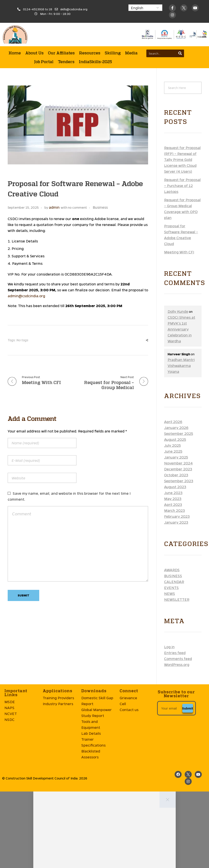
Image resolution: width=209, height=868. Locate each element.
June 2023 (173, 268)
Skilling (113, 30)
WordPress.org (177, 440)
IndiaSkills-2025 (95, 39)
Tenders (66, 39)
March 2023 (174, 286)
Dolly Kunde (178, 87)
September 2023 (179, 256)
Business (173, 351)
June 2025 (173, 227)
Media (131, 30)
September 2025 (179, 209)
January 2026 (176, 203)
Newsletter (177, 375)
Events (171, 363)
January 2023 (176, 298)
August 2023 (175, 262)
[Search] (180, 31)
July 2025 (172, 221)
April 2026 (173, 197)
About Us (34, 30)
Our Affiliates (61, 30)
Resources (90, 30)
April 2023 (173, 280)
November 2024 (178, 238)
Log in (169, 422)
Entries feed (175, 428)
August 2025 (175, 215)
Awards (172, 345)
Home (15, 30)
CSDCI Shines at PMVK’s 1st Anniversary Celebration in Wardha (181, 104)
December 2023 (178, 244)
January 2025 (176, 232)
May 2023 (173, 274)
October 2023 (176, 250)
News (170, 369)
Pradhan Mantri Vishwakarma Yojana (181, 141)
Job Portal (44, 39)
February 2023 (177, 292)
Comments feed (178, 434)
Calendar (174, 357)
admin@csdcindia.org (26, 71)
